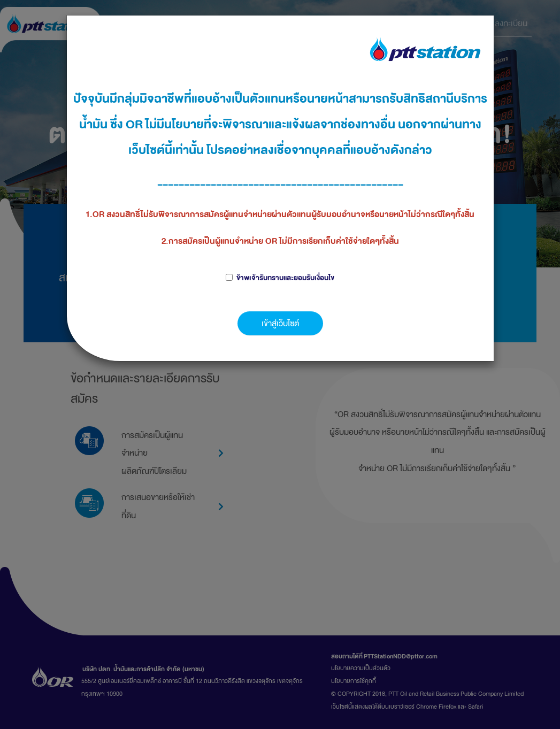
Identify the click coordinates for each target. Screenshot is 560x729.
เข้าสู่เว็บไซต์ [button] (280, 323)
